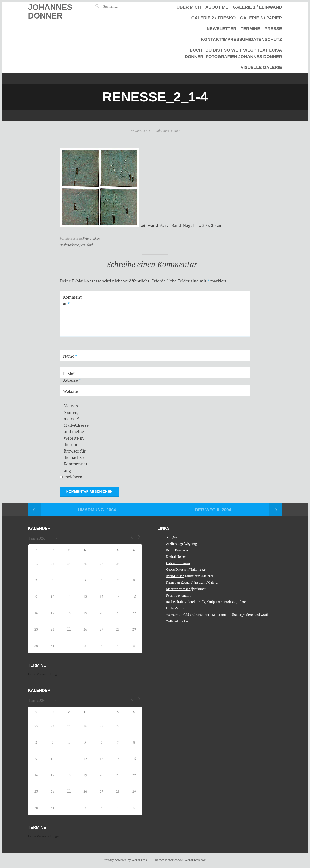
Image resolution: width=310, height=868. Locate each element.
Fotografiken (91, 238)
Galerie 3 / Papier (261, 18)
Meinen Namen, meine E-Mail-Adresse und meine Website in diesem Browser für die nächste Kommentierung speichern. (76, 441)
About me (217, 7)
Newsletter (222, 29)
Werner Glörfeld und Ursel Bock (189, 615)
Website (71, 391)
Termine (250, 29)
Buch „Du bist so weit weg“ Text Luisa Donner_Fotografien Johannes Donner (233, 53)
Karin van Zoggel (178, 582)
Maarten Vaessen (178, 589)
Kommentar (72, 300)
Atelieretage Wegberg (182, 544)
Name (70, 356)
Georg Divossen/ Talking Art (186, 569)
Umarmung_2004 (97, 510)
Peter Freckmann (178, 595)
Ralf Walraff (175, 602)
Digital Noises (176, 556)
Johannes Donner (50, 12)
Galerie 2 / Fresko (214, 18)
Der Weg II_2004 (213, 510)
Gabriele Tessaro (178, 563)
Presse (273, 29)
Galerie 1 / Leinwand (257, 7)
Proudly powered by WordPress (125, 860)
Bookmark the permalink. (77, 245)
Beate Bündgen (177, 550)
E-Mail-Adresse (72, 377)
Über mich (189, 7)
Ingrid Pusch (175, 576)
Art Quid (172, 537)
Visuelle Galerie (261, 67)
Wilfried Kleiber (178, 621)
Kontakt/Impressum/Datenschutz (241, 39)
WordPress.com (196, 860)
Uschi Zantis (175, 608)
